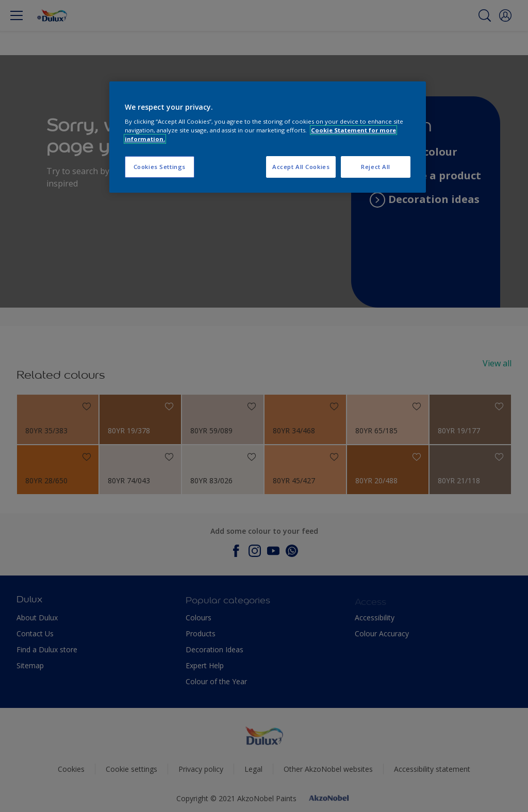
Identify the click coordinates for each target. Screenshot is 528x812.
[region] (268, 137)
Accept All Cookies (301, 167)
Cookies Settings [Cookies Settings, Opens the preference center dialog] (160, 167)
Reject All (376, 167)
